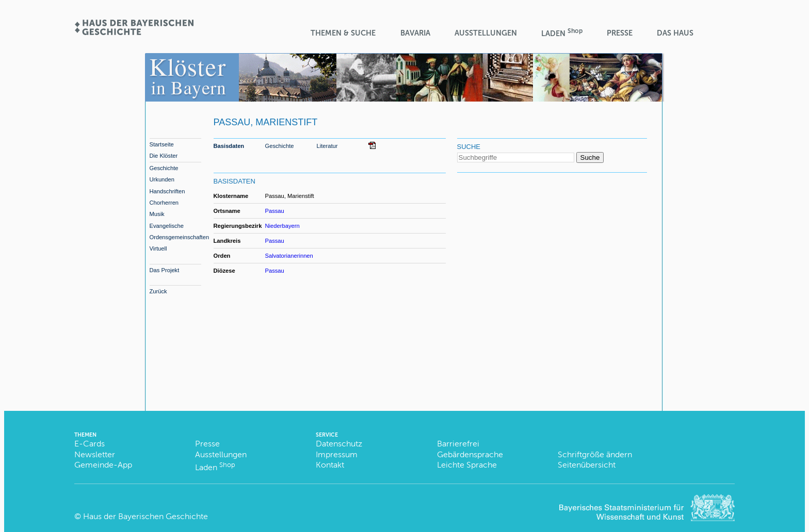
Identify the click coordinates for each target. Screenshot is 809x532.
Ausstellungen (486, 33)
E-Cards (90, 444)
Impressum (337, 454)
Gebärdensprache (470, 454)
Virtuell (158, 248)
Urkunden (162, 179)
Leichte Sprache (467, 465)
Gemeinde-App (103, 465)
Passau (275, 211)
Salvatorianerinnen (289, 256)
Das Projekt (165, 270)
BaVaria (415, 33)
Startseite (162, 144)
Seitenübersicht (587, 465)
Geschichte (164, 168)
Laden (562, 33)
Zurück (158, 291)
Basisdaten (229, 146)
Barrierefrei (458, 444)
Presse (620, 33)
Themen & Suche (343, 33)
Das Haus (675, 33)
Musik (157, 214)
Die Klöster (164, 156)
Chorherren (164, 203)
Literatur (327, 146)
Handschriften (167, 191)
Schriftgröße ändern (595, 454)
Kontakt (330, 465)
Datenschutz (339, 444)
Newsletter (95, 454)
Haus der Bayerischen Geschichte (145, 516)
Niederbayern (282, 226)
